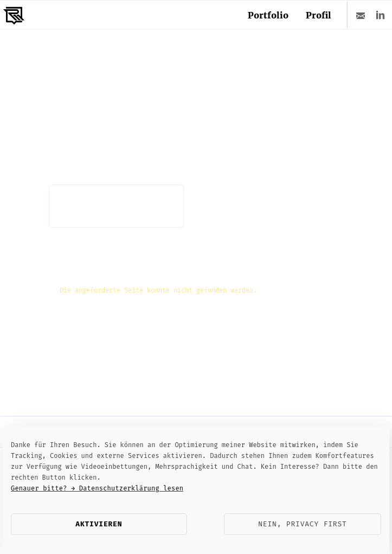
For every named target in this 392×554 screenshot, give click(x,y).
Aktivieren (99, 524)
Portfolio (268, 15)
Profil (319, 15)
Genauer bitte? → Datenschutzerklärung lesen (97, 488)
